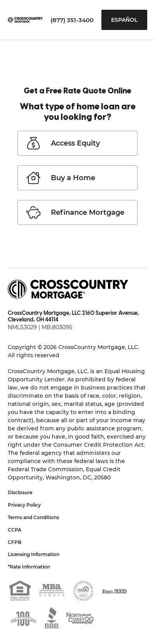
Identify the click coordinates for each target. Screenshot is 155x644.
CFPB (15, 542)
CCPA (15, 530)
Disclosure (20, 492)
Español (124, 20)
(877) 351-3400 (72, 20)
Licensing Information (34, 554)
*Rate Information (29, 567)
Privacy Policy (24, 505)
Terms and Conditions (33, 517)
